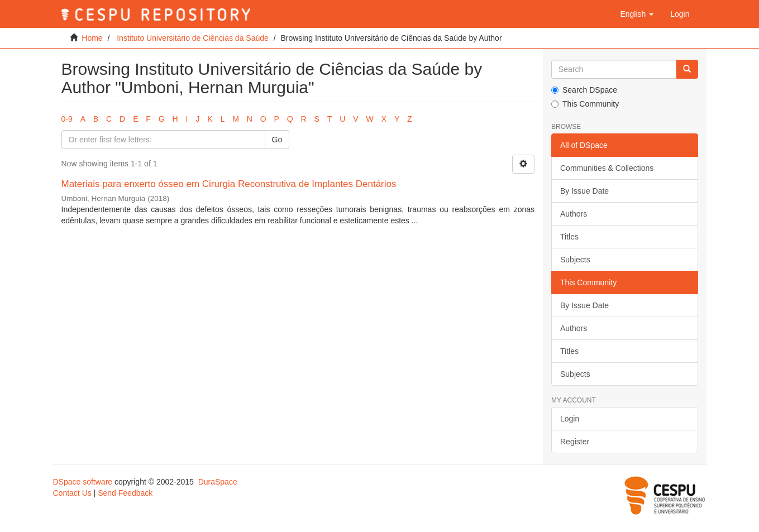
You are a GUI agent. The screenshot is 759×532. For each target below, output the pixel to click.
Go (277, 140)
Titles (569, 237)
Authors (574, 214)
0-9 (67, 119)
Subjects (575, 260)
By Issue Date (584, 191)
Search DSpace (584, 90)
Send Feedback (125, 493)
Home (92, 38)
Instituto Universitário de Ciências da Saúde (193, 38)
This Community (585, 104)
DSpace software (83, 482)
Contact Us (72, 493)
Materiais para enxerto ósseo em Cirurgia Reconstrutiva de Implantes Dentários (229, 184)
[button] (637, 14)
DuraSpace (218, 482)
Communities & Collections (607, 168)
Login (570, 419)
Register (575, 442)
